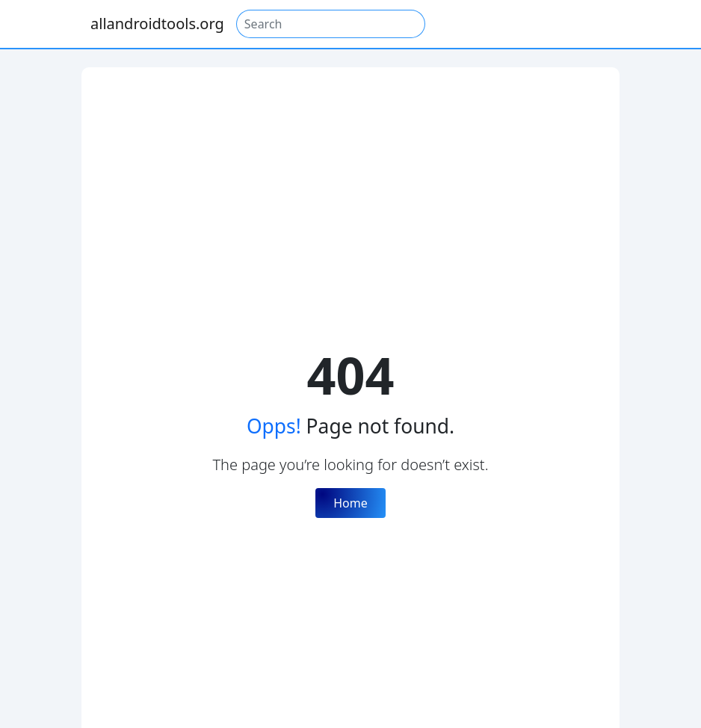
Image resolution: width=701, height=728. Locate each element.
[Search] (331, 24)
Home (350, 503)
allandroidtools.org (157, 24)
